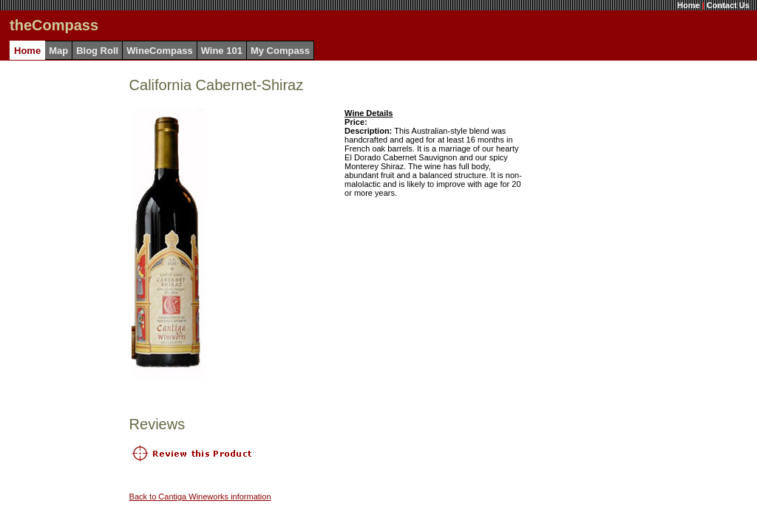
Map (58, 51)
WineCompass (159, 51)
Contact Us (728, 5)
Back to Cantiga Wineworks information (200, 497)
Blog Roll (97, 51)
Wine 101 (222, 51)
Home (689, 5)
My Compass (280, 51)
